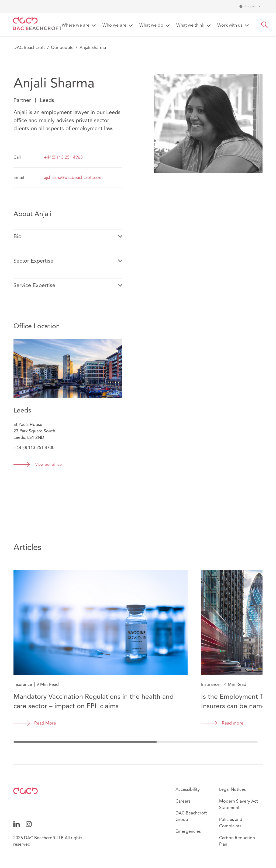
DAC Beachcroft (29, 48)
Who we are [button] (114, 26)
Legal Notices (232, 789)
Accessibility (188, 789)
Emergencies (188, 831)
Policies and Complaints (231, 823)
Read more (233, 723)
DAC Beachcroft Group (191, 816)
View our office (49, 465)
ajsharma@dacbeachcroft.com (73, 178)
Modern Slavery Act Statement (239, 805)
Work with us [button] (230, 26)
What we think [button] (190, 26)
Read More (45, 723)
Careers (183, 801)
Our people (62, 48)
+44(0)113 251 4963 (63, 157)
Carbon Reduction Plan (237, 841)
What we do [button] (151, 26)
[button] (264, 25)
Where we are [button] (76, 26)
